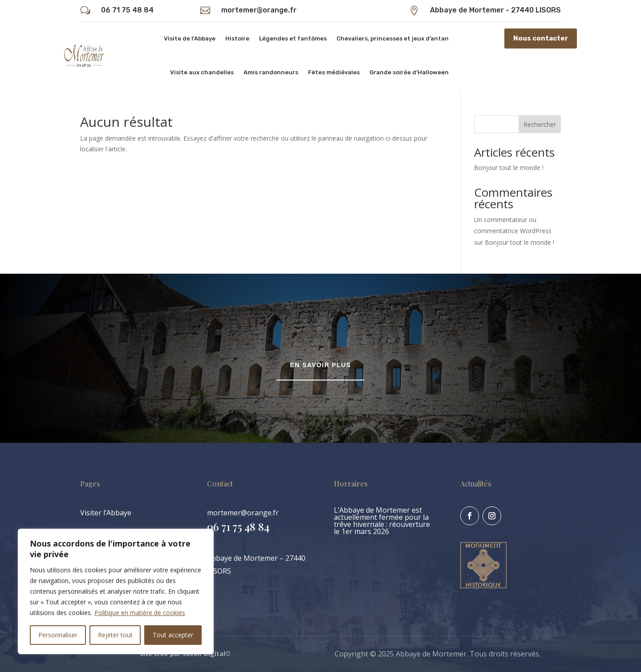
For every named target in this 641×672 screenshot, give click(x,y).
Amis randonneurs (271, 72)
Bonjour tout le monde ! (509, 168)
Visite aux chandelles (202, 72)
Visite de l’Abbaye (190, 38)
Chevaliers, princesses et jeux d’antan (393, 38)
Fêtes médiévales (334, 72)
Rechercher (540, 124)
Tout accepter (173, 635)
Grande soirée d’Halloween (409, 72)
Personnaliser (58, 635)
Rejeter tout (115, 635)
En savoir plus (321, 365)
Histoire (237, 38)
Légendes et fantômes (293, 38)
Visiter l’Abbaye (106, 513)
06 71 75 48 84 (127, 10)
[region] (116, 591)
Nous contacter (541, 38)
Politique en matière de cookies (140, 613)
